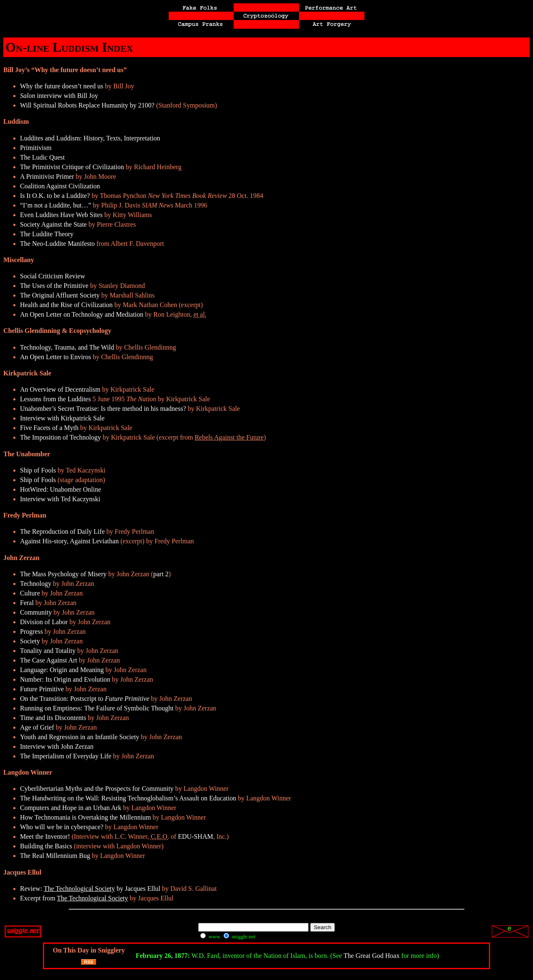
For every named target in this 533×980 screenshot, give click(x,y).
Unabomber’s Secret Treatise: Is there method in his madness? (103, 409)
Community (36, 612)
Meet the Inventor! (45, 836)
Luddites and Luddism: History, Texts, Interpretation (90, 138)
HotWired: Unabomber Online (61, 489)
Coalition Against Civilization (60, 186)
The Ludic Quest (42, 157)
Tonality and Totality (48, 651)
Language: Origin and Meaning (62, 670)
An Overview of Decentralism (60, 389)
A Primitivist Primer (47, 176)
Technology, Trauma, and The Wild (67, 347)
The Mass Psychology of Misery (63, 574)
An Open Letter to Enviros (56, 357)
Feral (27, 603)
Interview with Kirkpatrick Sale (62, 418)
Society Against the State (53, 224)
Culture (30, 593)
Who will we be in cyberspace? (62, 827)
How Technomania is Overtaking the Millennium (86, 817)
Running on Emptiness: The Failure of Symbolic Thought (97, 708)
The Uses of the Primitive (54, 286)
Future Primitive (42, 689)
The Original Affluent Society (60, 295)
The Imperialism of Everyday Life (66, 756)
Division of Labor (44, 622)
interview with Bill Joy (59, 96)
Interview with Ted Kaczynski (60, 499)
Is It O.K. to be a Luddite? (55, 196)
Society (30, 641)
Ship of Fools (38, 470)
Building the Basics (46, 846)
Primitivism (36, 148)
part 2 (161, 574)
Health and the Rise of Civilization (66, 305)
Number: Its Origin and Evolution (65, 679)
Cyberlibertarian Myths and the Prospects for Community (97, 789)
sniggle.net (239, 936)
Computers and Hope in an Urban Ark (71, 808)
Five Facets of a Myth (49, 428)
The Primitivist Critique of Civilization (72, 167)
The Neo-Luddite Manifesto (57, 244)
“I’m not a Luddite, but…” (56, 205)
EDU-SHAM (195, 836)
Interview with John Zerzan (57, 746)
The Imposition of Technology (61, 437)
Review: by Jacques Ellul (90, 889)
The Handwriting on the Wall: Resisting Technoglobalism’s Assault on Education (128, 798)
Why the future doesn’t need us (62, 86)
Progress (31, 631)
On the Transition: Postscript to (85, 699)
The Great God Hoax (372, 956)
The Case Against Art (49, 660)
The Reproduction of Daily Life (62, 531)
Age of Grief (37, 727)
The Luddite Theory (47, 234)
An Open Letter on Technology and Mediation (82, 314)
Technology (36, 584)
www (210, 936)
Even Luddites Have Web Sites (61, 215)
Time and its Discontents (53, 718)
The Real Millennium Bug (55, 856)
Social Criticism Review (52, 276)
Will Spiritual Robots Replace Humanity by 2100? (87, 105)
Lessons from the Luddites (55, 399)
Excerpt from (74, 898)
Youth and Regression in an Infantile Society (80, 737)
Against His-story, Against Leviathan (69, 541)
